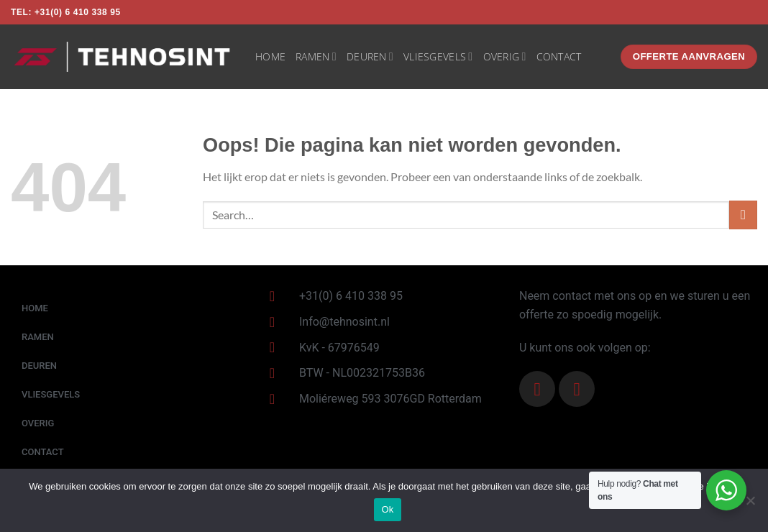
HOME (270, 56)
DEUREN (370, 57)
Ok (387, 509)
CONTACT (559, 56)
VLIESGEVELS (438, 57)
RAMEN (316, 57)
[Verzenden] (743, 215)
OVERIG (505, 57)
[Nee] (750, 505)
